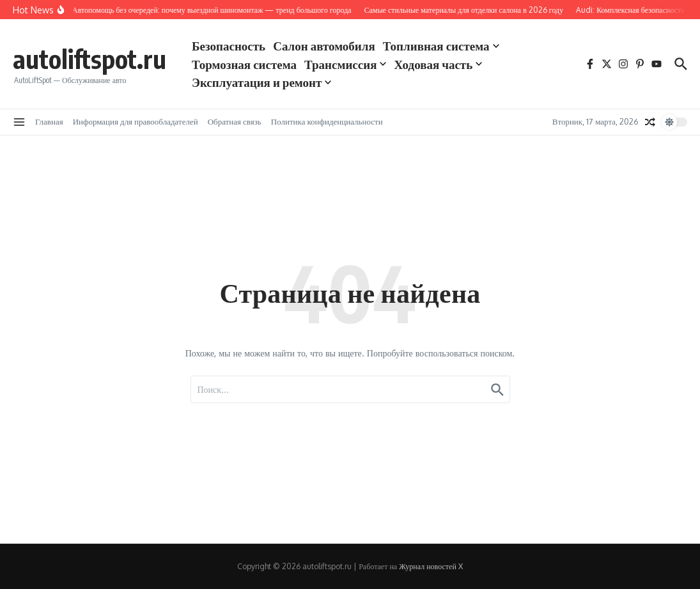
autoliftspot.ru (89, 59)
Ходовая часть (438, 64)
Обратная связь (235, 121)
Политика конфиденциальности (327, 121)
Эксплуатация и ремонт (261, 82)
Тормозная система (244, 64)
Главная (49, 121)
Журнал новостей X (431, 566)
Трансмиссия (345, 64)
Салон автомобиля (324, 45)
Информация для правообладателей (136, 121)
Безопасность (229, 45)
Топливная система (441, 45)
